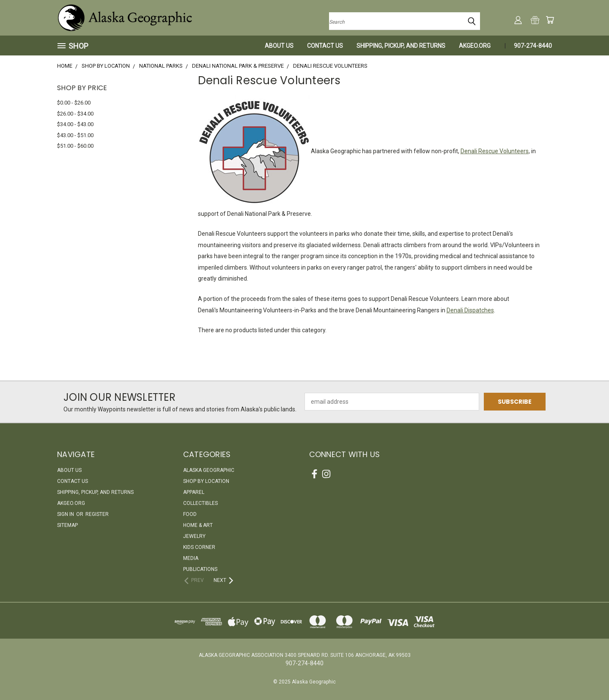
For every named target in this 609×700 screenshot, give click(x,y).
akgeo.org (475, 46)
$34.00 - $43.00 (75, 124)
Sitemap (67, 525)
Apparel (194, 492)
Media (191, 558)
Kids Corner (199, 547)
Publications (200, 569)
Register (97, 514)
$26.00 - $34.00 (75, 114)
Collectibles (200, 503)
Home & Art (198, 525)
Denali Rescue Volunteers (495, 151)
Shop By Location (206, 481)
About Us (279, 46)
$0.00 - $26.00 (74, 103)
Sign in (66, 514)
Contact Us (325, 46)
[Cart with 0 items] (550, 20)
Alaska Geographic (209, 470)
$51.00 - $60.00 (75, 146)
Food (190, 514)
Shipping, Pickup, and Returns (401, 46)
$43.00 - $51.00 (75, 135)
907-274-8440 (533, 46)
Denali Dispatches (470, 310)
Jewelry (194, 536)
